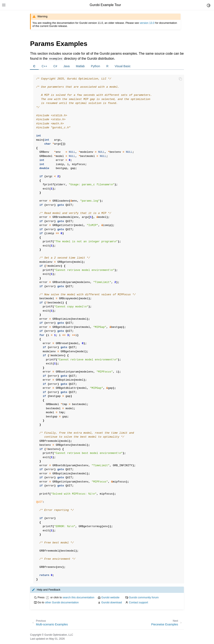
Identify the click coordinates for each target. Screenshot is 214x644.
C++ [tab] (44, 66)
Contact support (139, 602)
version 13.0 (147, 23)
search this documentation (78, 597)
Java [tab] (67, 66)
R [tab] (107, 66)
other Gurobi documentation (62, 602)
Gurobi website (110, 597)
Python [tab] (96, 66)
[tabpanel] (107, 327)
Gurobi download (112, 602)
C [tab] (34, 66)
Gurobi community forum (144, 597)
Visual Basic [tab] (123, 66)
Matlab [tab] (80, 66)
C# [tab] (55, 66)
